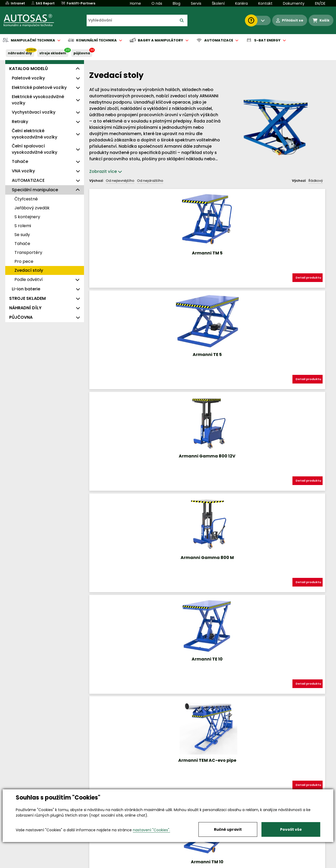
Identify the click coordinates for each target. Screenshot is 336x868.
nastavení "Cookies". (151, 830)
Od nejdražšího (150, 181)
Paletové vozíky (28, 78)
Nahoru (98, 598)
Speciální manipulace (35, 190)
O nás (157, 3)
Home (135, 3)
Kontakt (265, 3)
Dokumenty (294, 3)
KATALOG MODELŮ (28, 69)
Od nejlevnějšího (120, 181)
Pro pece (24, 261)
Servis (196, 3)
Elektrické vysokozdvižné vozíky (38, 100)
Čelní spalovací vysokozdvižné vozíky (35, 149)
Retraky (20, 122)
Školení (218, 3)
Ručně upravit (228, 829)
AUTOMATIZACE (28, 180)
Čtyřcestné (26, 199)
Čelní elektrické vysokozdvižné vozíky (35, 134)
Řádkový (316, 181)
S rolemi (23, 226)
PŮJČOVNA (82, 53)
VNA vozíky (23, 171)
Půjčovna (177, 864)
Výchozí (96, 181)
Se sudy (22, 235)
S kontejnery (27, 217)
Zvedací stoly (29, 270)
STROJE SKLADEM (53, 53)
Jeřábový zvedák (32, 208)
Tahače (20, 161)
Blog (177, 3)
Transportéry (28, 252)
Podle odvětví (29, 279)
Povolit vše (291, 829)
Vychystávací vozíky (34, 112)
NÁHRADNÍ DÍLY (20, 53)
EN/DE (320, 3)
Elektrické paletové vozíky (39, 87)
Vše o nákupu (29, 864)
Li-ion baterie (26, 289)
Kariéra (241, 3)
